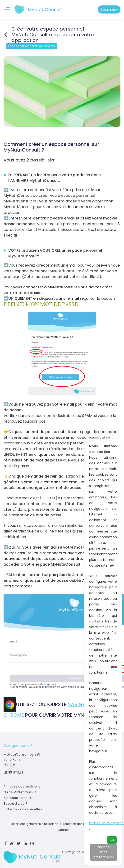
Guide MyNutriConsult (20, 792)
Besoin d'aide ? (15, 803)
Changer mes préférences (104, 852)
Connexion (109, 9)
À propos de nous (17, 798)
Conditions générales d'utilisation (34, 824)
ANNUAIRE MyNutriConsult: (36, 181)
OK (112, 840)
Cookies (63, 830)
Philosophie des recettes (23, 809)
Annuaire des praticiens (22, 786)
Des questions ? (18, 745)
